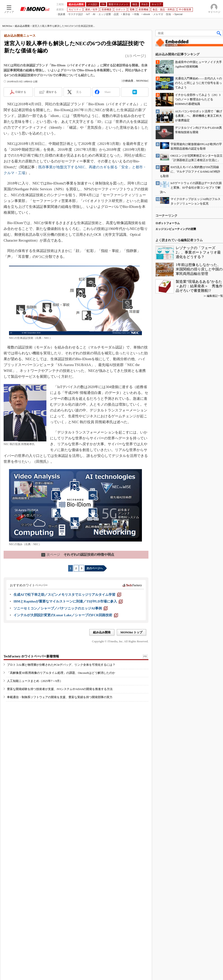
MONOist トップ (131, 690)
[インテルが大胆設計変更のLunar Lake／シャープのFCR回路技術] (66, 673)
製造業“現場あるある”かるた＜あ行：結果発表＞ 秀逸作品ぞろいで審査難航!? (199, 811)
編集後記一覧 (215, 821)
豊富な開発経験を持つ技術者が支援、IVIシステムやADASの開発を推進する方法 (60, 764)
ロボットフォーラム (168, 748)
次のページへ (95, 626)
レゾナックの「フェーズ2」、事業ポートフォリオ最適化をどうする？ (198, 777)
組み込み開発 (22, 84)
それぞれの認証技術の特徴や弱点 (78, 613)
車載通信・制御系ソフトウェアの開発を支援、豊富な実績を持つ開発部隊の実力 (60, 772)
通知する (51, 150)
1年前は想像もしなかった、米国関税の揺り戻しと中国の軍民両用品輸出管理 (199, 794)
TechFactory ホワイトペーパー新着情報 (31, 732)
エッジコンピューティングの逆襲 (176, 754)
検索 (219, 91)
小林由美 (128, 139)
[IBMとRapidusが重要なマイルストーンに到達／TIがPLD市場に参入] (68, 659)
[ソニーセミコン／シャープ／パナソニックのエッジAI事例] (61, 666)
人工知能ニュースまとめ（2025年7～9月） (35, 756)
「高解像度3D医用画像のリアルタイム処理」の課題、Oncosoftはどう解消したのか (61, 748)
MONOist (7, 84)
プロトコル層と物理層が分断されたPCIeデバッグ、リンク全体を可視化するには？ (61, 740)
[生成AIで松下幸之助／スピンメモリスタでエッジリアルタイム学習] (67, 653)
